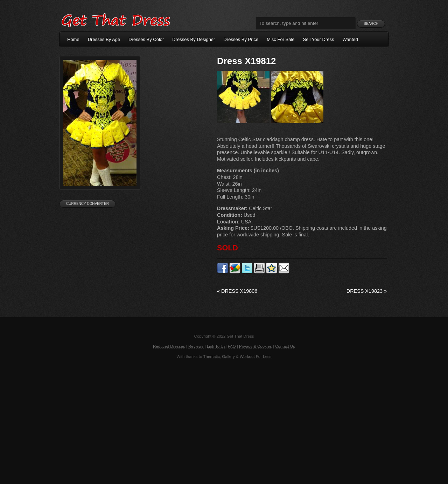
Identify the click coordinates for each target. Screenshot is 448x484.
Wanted (350, 39)
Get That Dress (115, 19)
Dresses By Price (241, 39)
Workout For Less (256, 357)
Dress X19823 (367, 291)
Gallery (228, 357)
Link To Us (216, 346)
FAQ (232, 346)
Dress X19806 (237, 291)
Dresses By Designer (194, 39)
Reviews (196, 346)
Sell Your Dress (319, 39)
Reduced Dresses (169, 346)
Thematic (212, 357)
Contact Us (285, 346)
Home (73, 39)
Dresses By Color (146, 39)
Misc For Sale (281, 39)
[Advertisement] (224, 421)
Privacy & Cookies (255, 346)
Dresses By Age (104, 39)
